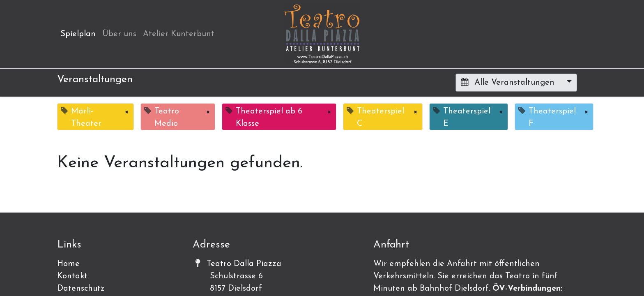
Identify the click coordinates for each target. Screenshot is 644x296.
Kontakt (72, 276)
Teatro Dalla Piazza (244, 264)
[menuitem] (78, 34)
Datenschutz (81, 289)
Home (68, 264)
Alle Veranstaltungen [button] (509, 82)
